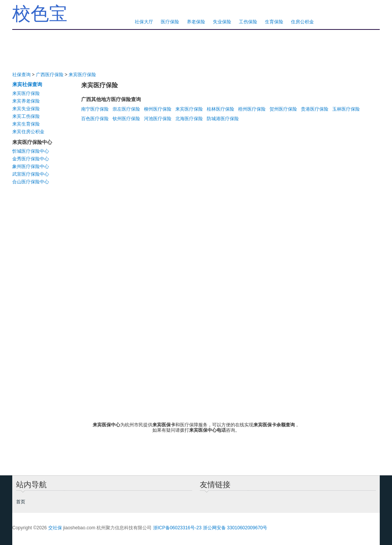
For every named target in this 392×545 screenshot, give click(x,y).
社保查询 (21, 75)
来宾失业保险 (26, 109)
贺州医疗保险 (283, 109)
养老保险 (196, 22)
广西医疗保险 (50, 75)
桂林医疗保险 (220, 109)
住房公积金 (302, 22)
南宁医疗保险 (95, 109)
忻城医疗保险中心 (31, 151)
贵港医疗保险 (315, 109)
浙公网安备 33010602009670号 (235, 528)
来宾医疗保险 (82, 75)
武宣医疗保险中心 (31, 174)
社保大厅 (144, 22)
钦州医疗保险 (126, 119)
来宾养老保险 (26, 101)
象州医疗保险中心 (31, 166)
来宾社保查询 (27, 84)
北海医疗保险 (189, 119)
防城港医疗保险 (223, 119)
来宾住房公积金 (28, 132)
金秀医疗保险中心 (31, 159)
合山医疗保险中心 (31, 182)
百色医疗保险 (95, 119)
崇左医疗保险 (126, 109)
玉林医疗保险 (346, 109)
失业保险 (222, 22)
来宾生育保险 (26, 124)
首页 (21, 502)
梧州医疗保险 (252, 109)
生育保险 (274, 22)
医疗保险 (170, 22)
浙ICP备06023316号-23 (177, 528)
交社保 (55, 528)
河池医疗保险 (158, 119)
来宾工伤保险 (26, 116)
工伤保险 (248, 22)
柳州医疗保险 (158, 109)
